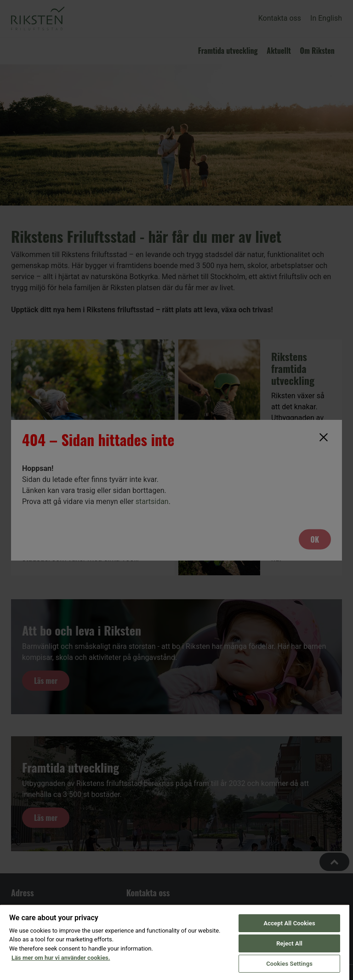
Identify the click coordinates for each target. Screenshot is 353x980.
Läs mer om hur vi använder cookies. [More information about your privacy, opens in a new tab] (61, 958)
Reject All (289, 943)
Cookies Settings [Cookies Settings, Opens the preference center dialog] (289, 964)
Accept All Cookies (289, 923)
